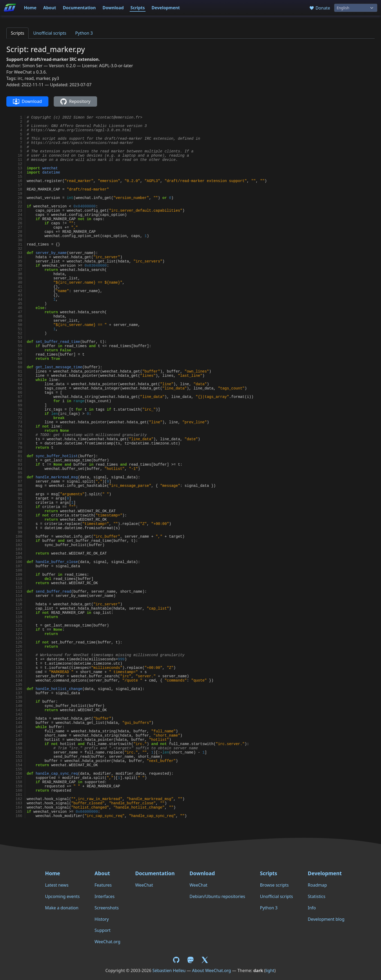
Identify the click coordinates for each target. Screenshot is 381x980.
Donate (319, 8)
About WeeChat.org (212, 970)
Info (312, 908)
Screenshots (106, 908)
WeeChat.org (107, 942)
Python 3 (84, 33)
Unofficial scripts (50, 33)
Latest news (57, 885)
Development (166, 8)
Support (102, 930)
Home (30, 8)
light (270, 970)
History (102, 919)
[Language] (356, 8)
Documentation (79, 8)
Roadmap (317, 885)
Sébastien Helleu (169, 970)
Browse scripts (274, 885)
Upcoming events (62, 896)
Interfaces (105, 896)
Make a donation (62, 908)
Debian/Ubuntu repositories (217, 896)
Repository (75, 102)
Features (103, 885)
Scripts (138, 8)
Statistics (316, 896)
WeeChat (144, 885)
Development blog (326, 919)
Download (113, 8)
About (50, 8)
